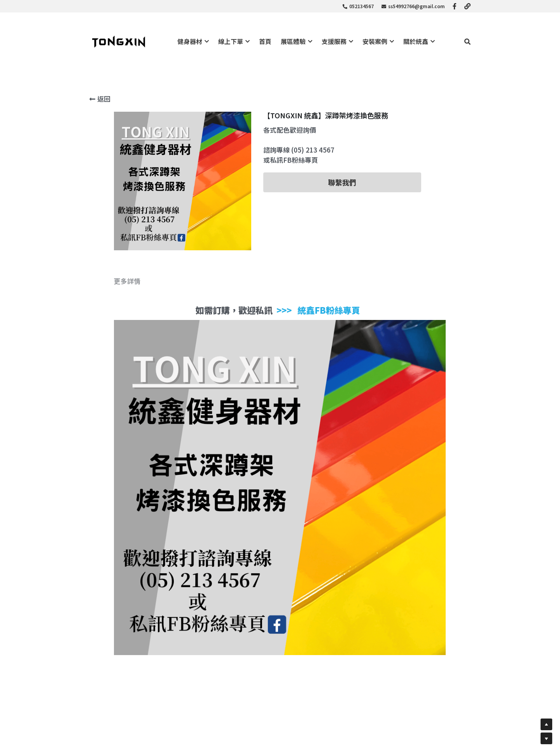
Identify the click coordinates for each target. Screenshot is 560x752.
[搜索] (467, 41)
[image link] (119, 41)
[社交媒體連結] (455, 6)
